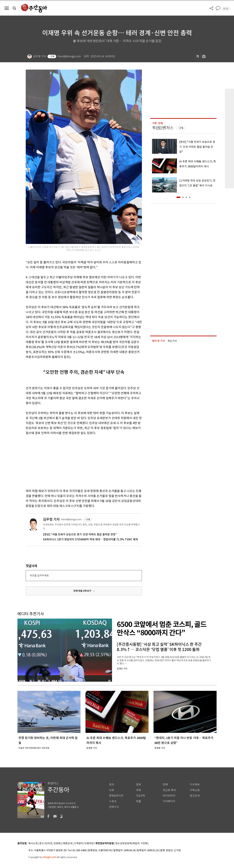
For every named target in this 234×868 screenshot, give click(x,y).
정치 (112, 785)
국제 (138, 790)
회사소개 (33, 844)
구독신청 (195, 790)
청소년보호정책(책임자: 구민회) (132, 844)
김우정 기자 (51, 519)
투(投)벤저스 (163, 128)
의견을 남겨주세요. (39, 575)
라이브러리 (169, 796)
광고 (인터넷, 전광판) (50, 844)
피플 (138, 801)
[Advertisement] (76, 461)
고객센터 (78, 844)
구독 (52, 56)
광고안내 (195, 796)
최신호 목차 (169, 790)
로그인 (226, 9)
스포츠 (113, 801)
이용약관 (89, 844)
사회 (112, 790)
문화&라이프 (116, 796)
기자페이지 (169, 801)
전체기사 (114, 807)
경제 (138, 785)
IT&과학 (140, 796)
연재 (165, 785)
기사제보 (195, 785)
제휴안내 (68, 844)
